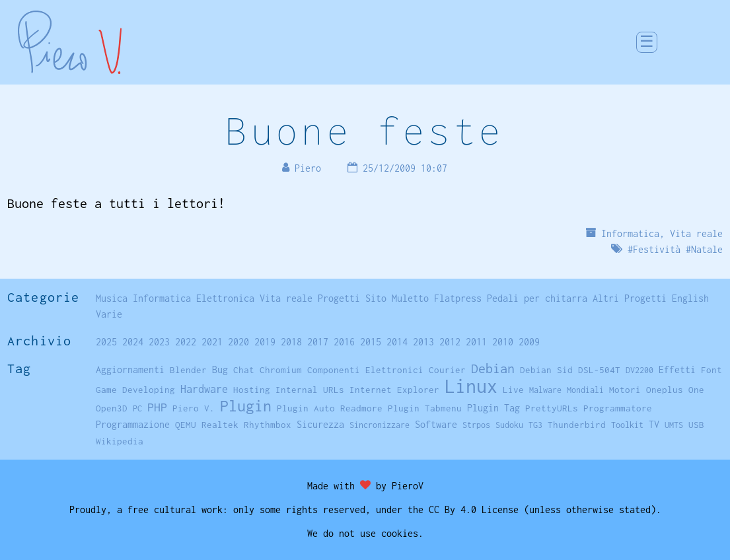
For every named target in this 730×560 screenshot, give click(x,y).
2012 (450, 342)
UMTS (674, 425)
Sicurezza (320, 424)
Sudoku (509, 425)
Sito (376, 298)
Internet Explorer (394, 390)
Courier (447, 370)
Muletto (410, 298)
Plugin (246, 406)
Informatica (630, 233)
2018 (291, 342)
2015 (371, 342)
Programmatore (618, 408)
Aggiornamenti (130, 369)
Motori (625, 390)
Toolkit (627, 425)
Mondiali (585, 390)
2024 (133, 342)
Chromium (281, 370)
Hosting (252, 390)
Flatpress (458, 298)
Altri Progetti (630, 298)
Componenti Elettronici (365, 370)
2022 (186, 342)
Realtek (220, 425)
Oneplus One (675, 390)
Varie (109, 314)
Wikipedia (120, 441)
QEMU (186, 425)
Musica (112, 298)
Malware (545, 390)
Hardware (204, 389)
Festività (657, 249)
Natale (707, 249)
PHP (157, 407)
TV (654, 424)
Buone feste (365, 130)
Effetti (677, 370)
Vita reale (696, 233)
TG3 (535, 425)
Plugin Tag (493, 408)
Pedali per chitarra (537, 298)
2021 (212, 342)
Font (712, 370)
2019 (265, 342)
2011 (476, 342)
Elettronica (225, 298)
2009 (529, 342)
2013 (423, 342)
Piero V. (194, 408)
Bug (220, 370)
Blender (188, 370)
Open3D (112, 408)
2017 (318, 342)
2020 (238, 342)
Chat (244, 370)
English (690, 298)
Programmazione (133, 424)
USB (696, 425)
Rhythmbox (268, 425)
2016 (344, 342)
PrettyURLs (552, 408)
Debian (493, 368)
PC (137, 408)
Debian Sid (546, 370)
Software (436, 424)
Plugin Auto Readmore (330, 408)
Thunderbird (577, 425)
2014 (397, 342)
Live (513, 390)
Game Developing (135, 390)
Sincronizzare (380, 425)
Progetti (339, 298)
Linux (471, 386)
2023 (159, 342)
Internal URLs (310, 390)
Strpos (476, 425)
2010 (503, 342)
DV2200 (639, 370)
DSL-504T (599, 370)
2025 (106, 342)
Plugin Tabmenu (425, 408)
